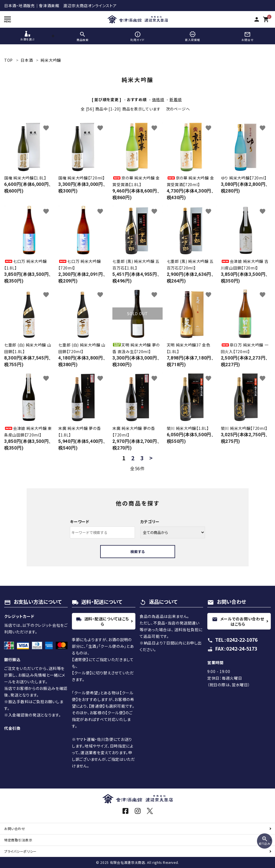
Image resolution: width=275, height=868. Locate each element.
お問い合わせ (15, 829)
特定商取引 (18, 840)
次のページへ (178, 109)
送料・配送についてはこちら (103, 621)
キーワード (80, 522)
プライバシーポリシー (20, 851)
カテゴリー (150, 522)
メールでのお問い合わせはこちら (238, 621)
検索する (138, 552)
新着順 (176, 99)
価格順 (158, 99)
